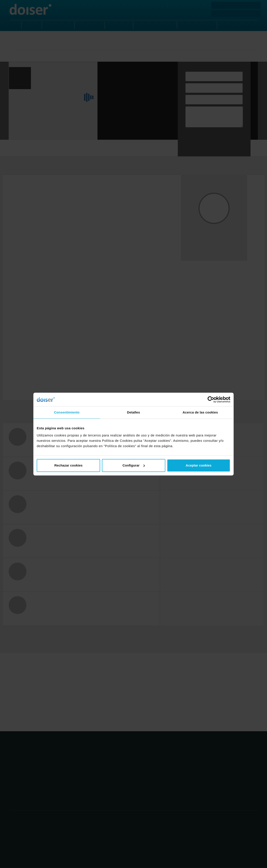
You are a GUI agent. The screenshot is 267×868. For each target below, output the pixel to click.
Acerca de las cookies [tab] (200, 412)
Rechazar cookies (68, 465)
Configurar (134, 465)
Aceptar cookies (199, 465)
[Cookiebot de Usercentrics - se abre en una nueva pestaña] (211, 399)
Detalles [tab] (133, 412)
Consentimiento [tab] (67, 412)
